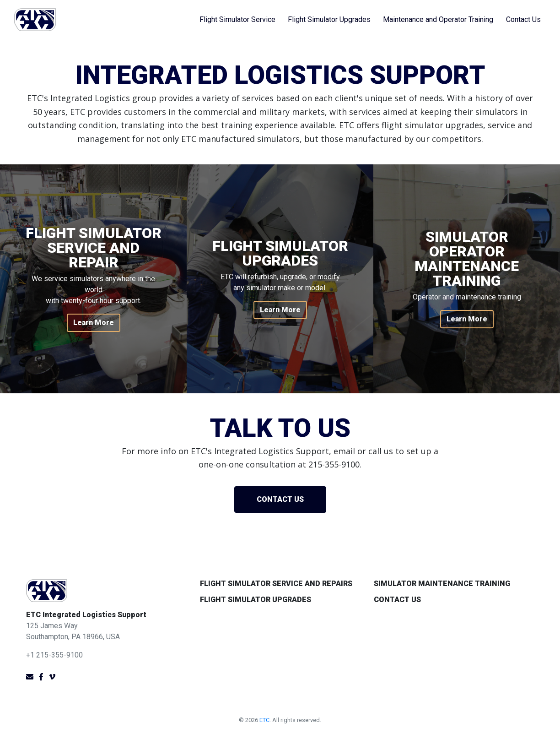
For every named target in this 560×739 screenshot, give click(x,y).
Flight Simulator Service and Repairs (276, 584)
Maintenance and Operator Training (438, 19)
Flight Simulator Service (237, 19)
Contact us (280, 499)
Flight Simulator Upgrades (329, 19)
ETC (264, 720)
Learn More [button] (94, 323)
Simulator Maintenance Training (442, 584)
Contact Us (523, 19)
